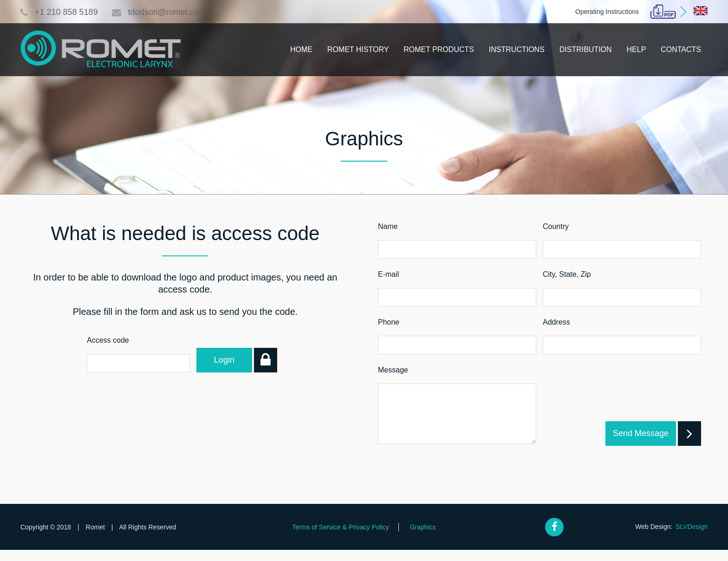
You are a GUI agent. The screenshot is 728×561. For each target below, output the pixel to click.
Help (637, 49)
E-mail (388, 274)
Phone (389, 322)
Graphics (423, 538)
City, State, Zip (567, 274)
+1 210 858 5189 (59, 12)
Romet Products (439, 49)
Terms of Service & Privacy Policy (341, 538)
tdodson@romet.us (155, 12)
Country (556, 226)
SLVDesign (692, 538)
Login (233, 360)
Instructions (517, 49)
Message (393, 370)
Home (301, 49)
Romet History (358, 49)
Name (388, 226)
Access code (108, 340)
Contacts (681, 49)
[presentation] (630, 407)
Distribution (586, 49)
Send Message (644, 445)
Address (556, 322)
